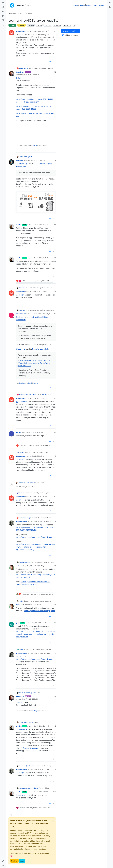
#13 (55, 566)
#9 (55, 432)
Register (14, 861)
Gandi (30, 383)
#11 (55, 497)
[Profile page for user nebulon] (11, 226)
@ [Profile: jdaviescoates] (22, 402)
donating (34, 145)
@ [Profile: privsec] (20, 459)
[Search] (3, 25)
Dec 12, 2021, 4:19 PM (39, 497)
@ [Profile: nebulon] (20, 295)
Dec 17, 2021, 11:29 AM (30, 699)
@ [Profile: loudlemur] (21, 349)
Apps (76, 5)
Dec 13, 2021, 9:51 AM (35, 605)
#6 (55, 292)
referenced (31, 483)
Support (21, 25)
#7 (55, 314)
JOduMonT (20, 160)
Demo (89, 5)
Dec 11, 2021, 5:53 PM (40, 314)
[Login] (110, 3)
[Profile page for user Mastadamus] (11, 33)
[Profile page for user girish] (11, 624)
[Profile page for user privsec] (11, 434)
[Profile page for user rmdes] (11, 567)
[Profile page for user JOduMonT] (11, 162)
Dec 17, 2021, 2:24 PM (41, 726)
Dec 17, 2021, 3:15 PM (42, 769)
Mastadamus (20, 31)
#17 (55, 696)
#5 (55, 258)
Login (22, 861)
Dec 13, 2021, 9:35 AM (35, 566)
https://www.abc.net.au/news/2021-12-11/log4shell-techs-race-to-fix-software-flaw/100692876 (34, 363)
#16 (55, 653)
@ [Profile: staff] (18, 78)
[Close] (53, 821)
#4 (55, 225)
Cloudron (22, 383)
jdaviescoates (21, 314)
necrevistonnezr (22, 521)
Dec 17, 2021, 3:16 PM (41, 792)
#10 (55, 456)
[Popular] (3, 16)
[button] (3, 861)
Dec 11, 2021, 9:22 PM (39, 456)
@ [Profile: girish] (19, 656)
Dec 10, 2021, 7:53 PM (40, 31)
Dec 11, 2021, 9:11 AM (38, 160)
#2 (55, 72)
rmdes (18, 566)
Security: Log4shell (40, 349)
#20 (55, 792)
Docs (95, 5)
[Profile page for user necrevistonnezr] (11, 523)
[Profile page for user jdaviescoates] (11, 315)
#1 (55, 31)
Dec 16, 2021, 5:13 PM (40, 623)
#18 (55, 726)
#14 (55, 605)
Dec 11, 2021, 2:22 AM (30, 75)
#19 (55, 769)
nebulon (19, 225)
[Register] (110, 7)
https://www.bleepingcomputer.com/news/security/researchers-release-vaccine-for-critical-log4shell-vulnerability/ (35, 547)
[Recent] (3, 7)
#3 (55, 160)
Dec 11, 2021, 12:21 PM (41, 258)
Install (101, 5)
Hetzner (36, 383)
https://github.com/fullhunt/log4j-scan (39, 611)
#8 (55, 398)
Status (82, 5)
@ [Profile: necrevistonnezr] (30, 748)
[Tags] (3, 12)
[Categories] (3, 3)
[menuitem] (110, 3)
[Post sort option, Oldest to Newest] (71, 35)
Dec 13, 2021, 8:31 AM (42, 521)
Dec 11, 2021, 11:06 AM (41, 225)
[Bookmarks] (3, 20)
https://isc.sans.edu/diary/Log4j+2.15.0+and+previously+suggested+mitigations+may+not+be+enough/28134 (36, 634)
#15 (55, 623)
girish (18, 623)
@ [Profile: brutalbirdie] (21, 164)
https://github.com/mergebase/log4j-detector (35, 537)
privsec (18, 432)
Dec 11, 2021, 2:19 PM (39, 292)
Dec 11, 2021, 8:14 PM (35, 432)
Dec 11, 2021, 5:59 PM (39, 398)
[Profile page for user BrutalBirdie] (11, 74)
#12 (55, 521)
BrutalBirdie (20, 72)
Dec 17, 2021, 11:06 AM (42, 653)
